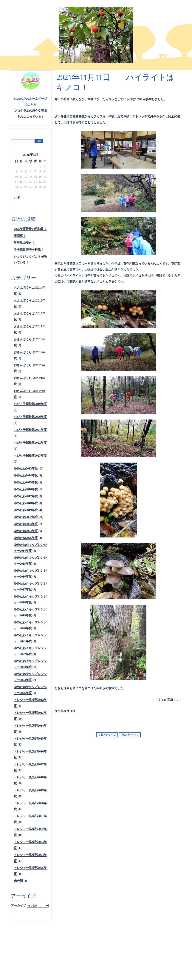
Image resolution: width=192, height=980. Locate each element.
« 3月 (17, 198)
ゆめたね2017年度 (26, 496)
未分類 (18, 881)
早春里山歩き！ (24, 243)
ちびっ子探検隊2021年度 (30, 430)
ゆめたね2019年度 (26, 510)
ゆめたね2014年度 (26, 475)
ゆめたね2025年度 (26, 538)
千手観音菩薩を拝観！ (29, 250)
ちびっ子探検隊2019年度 (30, 404)
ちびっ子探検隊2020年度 (30, 417)
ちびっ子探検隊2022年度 (30, 443)
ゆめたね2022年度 (26, 517)
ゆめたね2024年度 (26, 531)
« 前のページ (107, 735)
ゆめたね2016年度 (26, 489)
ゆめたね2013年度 (26, 468)
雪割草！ (20, 236)
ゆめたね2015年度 (26, 482)
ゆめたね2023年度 (26, 524)
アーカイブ (18, 906)
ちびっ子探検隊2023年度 (30, 456)
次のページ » (130, 735)
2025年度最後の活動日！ (30, 229)
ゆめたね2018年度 (26, 503)
